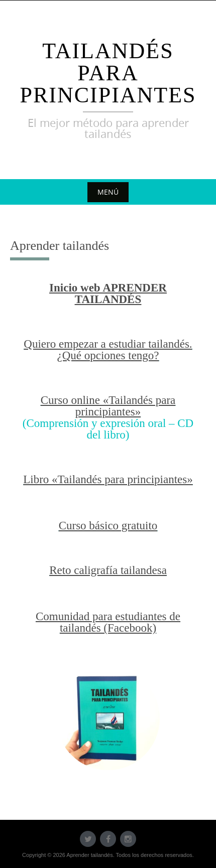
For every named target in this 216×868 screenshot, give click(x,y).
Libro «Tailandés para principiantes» (108, 479)
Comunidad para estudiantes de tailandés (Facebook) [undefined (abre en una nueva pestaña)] (108, 622)
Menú (108, 192)
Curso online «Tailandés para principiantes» (108, 406)
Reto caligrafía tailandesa (108, 570)
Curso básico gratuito (108, 526)
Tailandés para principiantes (108, 73)
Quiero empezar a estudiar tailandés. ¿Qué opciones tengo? (108, 350)
